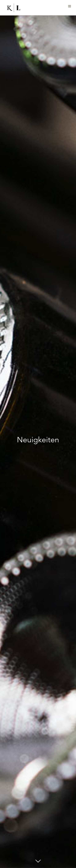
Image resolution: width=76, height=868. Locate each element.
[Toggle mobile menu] (70, 6)
